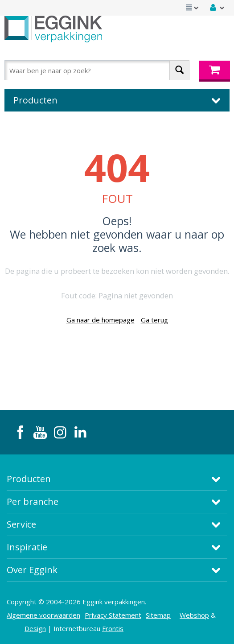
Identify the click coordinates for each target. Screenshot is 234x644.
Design (35, 628)
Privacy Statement (113, 615)
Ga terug (154, 320)
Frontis (113, 628)
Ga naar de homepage (101, 320)
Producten (29, 479)
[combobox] (97, 70)
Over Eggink (32, 570)
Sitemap (158, 615)
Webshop (194, 615)
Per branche (33, 502)
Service (21, 524)
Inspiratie (27, 547)
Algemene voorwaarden (43, 615)
